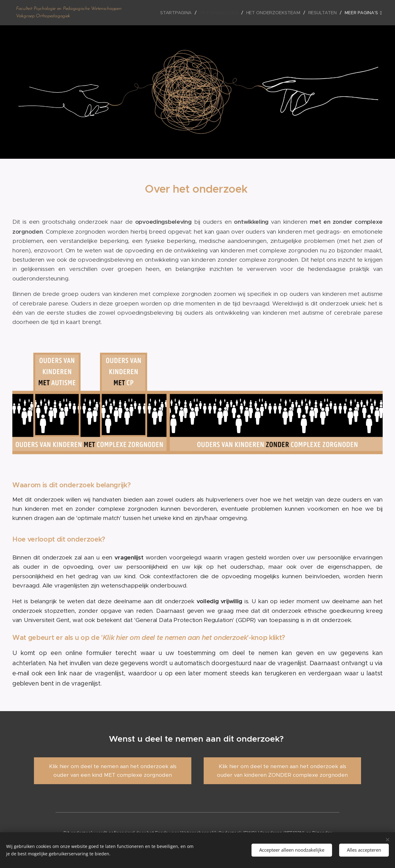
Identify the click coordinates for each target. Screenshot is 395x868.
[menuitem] (179, 13)
